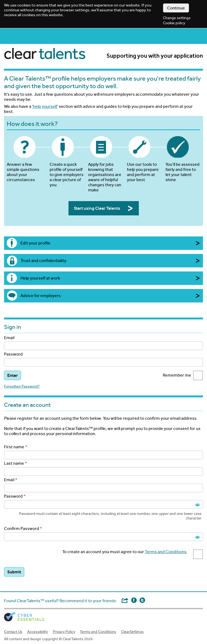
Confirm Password (22, 528)
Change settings (177, 18)
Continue (176, 8)
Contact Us (13, 632)
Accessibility (38, 632)
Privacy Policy (64, 632)
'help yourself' (45, 106)
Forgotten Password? (22, 387)
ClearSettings (132, 632)
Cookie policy (174, 23)
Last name (14, 463)
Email (9, 338)
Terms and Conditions (166, 552)
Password (13, 354)
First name (14, 447)
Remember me (183, 376)
